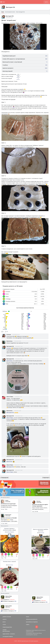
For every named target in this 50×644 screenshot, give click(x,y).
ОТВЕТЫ (28, 625)
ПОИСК (27, 617)
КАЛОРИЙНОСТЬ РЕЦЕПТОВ (32, 622)
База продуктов (20, 12)
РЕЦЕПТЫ (5, 619)
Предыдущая (4, 477)
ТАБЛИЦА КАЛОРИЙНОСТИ (32, 619)
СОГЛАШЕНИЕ (6, 636)
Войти (46, 2)
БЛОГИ (4, 622)
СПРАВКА (5, 630)
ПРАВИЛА (11, 636)
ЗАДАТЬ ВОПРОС (6, 634)
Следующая (46, 477)
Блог (3, 12)
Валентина (9, 341)
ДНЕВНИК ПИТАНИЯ (7, 617)
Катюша (9, 335)
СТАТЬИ (4, 625)
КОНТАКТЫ (13, 634)
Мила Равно (10, 397)
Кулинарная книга (10, 12)
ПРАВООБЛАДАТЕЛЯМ (7, 627)
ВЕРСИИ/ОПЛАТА (6, 631)
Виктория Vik (10, 7)
